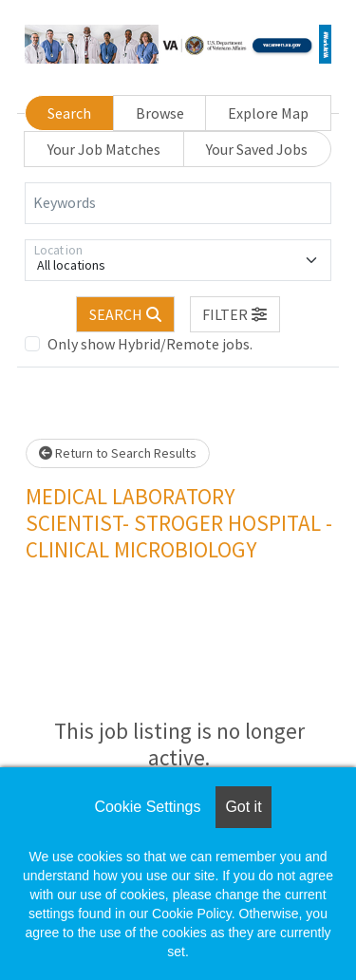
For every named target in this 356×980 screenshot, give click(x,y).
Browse (160, 113)
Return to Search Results (118, 453)
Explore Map (268, 113)
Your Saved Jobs (257, 149)
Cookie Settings (147, 807)
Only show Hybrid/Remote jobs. (150, 344)
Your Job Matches (104, 149)
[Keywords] (178, 203)
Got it (243, 807)
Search (69, 113)
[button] (235, 314)
